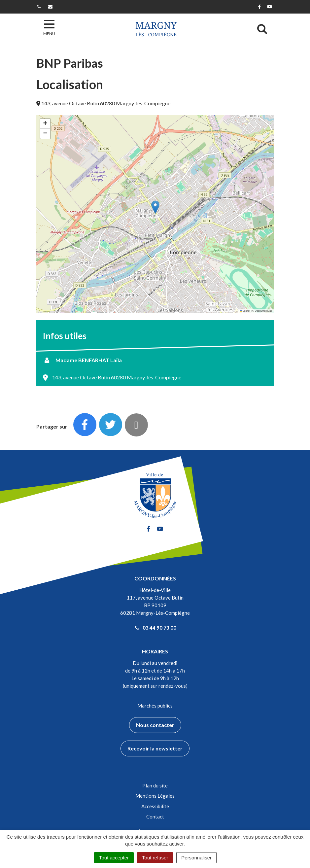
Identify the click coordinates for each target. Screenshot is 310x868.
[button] (155, 207)
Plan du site (155, 785)
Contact (155, 816)
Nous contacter (155, 725)
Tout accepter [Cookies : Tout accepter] (114, 858)
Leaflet (245, 311)
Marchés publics (155, 706)
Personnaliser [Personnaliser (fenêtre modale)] (196, 858)
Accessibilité (155, 806)
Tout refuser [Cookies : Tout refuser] (155, 858)
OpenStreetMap (264, 311)
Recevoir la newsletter (155, 748)
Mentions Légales (155, 796)
